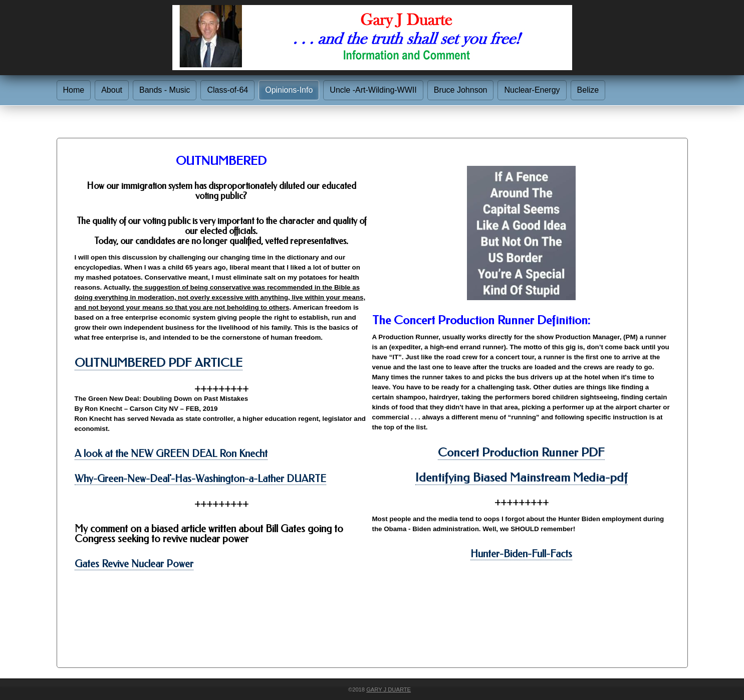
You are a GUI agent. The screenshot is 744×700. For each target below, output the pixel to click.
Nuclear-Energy (532, 90)
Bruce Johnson (461, 90)
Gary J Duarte (389, 689)
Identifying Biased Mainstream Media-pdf (522, 478)
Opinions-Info (289, 90)
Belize (588, 90)
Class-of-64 (227, 90)
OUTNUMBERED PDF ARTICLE (159, 363)
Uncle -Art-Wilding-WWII (373, 90)
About (112, 90)
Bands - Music (165, 90)
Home (74, 90)
